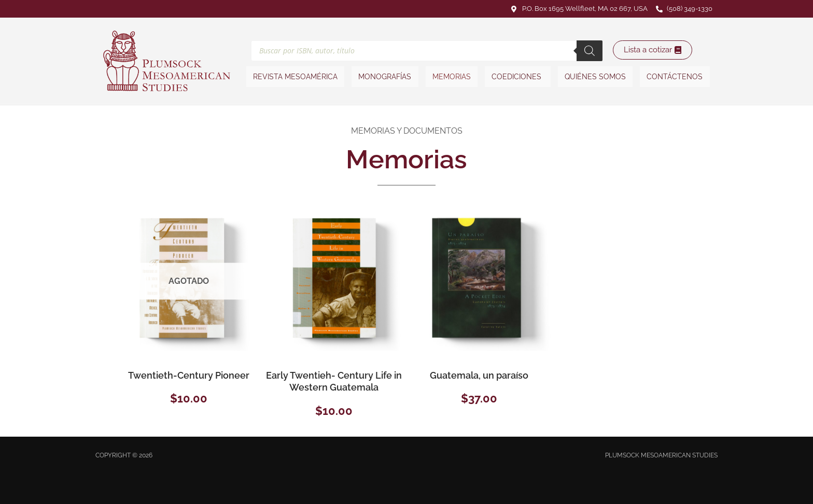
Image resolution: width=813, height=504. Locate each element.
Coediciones (517, 77)
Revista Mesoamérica (298, 77)
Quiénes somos (593, 77)
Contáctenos (671, 77)
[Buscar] (590, 50)
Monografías (387, 77)
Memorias (452, 77)
